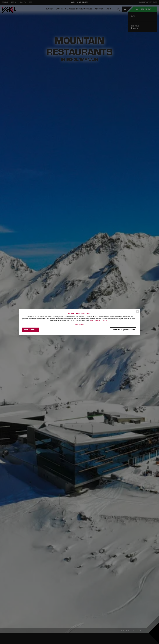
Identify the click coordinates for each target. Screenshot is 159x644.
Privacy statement (96, 320)
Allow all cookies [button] (31, 330)
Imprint (105, 320)
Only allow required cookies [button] (123, 330)
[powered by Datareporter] (137, 313)
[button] (78, 325)
